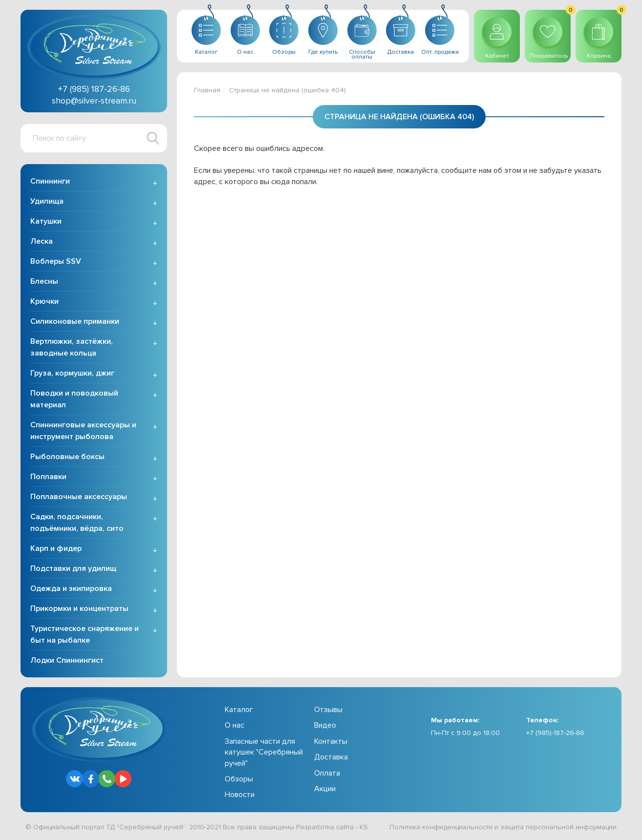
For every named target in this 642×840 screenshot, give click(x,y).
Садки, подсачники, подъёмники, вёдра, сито (77, 523)
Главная (207, 90)
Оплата (327, 773)
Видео (325, 725)
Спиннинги (50, 181)
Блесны (44, 281)
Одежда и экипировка (71, 588)
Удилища (47, 201)
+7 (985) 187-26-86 (94, 89)
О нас (235, 725)
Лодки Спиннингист (67, 660)
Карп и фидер (56, 548)
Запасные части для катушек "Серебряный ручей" (264, 752)
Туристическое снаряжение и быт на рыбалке (85, 634)
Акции (325, 789)
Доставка (331, 757)
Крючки (44, 301)
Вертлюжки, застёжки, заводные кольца (72, 347)
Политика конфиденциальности (441, 827)
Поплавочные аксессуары (79, 497)
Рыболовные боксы (67, 457)
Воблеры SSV (56, 261)
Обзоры (239, 779)
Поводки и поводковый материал (74, 399)
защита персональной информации (558, 827)
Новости (240, 795)
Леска (42, 241)
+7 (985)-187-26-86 (555, 733)
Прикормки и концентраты (79, 609)
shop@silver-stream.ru (94, 101)
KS (364, 827)
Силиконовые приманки (75, 321)
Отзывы (328, 710)
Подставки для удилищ (73, 568)
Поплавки (48, 477)
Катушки (46, 221)
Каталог (239, 710)
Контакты (331, 741)
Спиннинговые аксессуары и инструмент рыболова (83, 431)
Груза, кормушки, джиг (72, 373)
